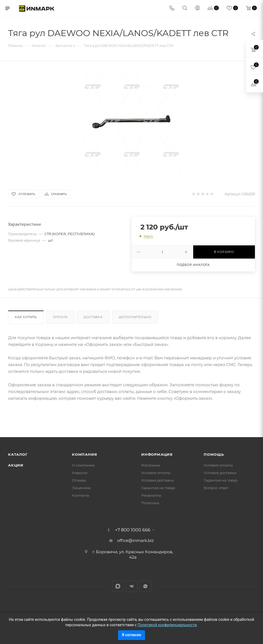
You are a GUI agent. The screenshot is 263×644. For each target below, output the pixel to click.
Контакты (81, 495)
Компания (84, 454)
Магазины (151, 465)
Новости (80, 473)
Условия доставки (158, 480)
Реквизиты (151, 495)
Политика (150, 503)
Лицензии (81, 488)
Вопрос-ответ (216, 488)
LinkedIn (118, 586)
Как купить (26, 317)
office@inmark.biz (136, 540)
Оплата (60, 317)
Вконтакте (132, 586)
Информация (157, 454)
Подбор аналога (193, 265)
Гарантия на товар (158, 488)
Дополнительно (135, 317)
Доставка (93, 317)
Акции (16, 465)
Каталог (18, 454)
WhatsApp (145, 586)
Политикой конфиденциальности (167, 625)
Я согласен (132, 635)
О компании (83, 465)
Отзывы (79, 480)
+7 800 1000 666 (133, 530)
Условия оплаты (156, 473)
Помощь (214, 454)
